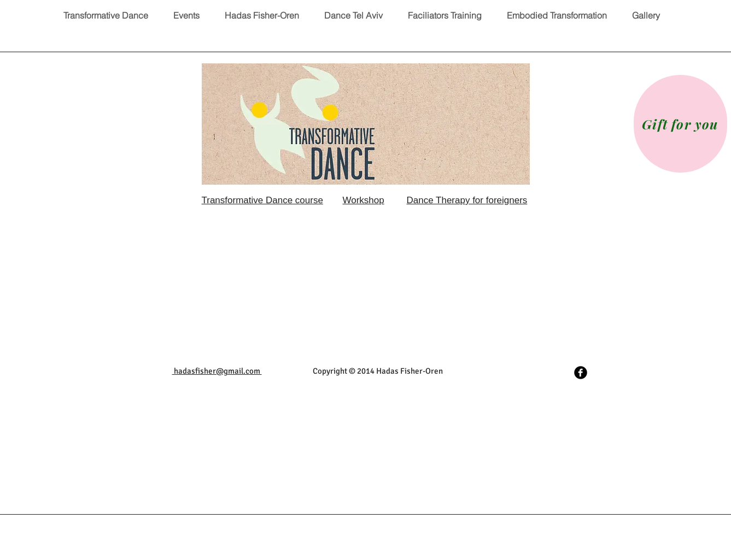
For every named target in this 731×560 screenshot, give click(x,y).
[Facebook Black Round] (581, 373)
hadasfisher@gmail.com (217, 371)
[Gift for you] (680, 124)
